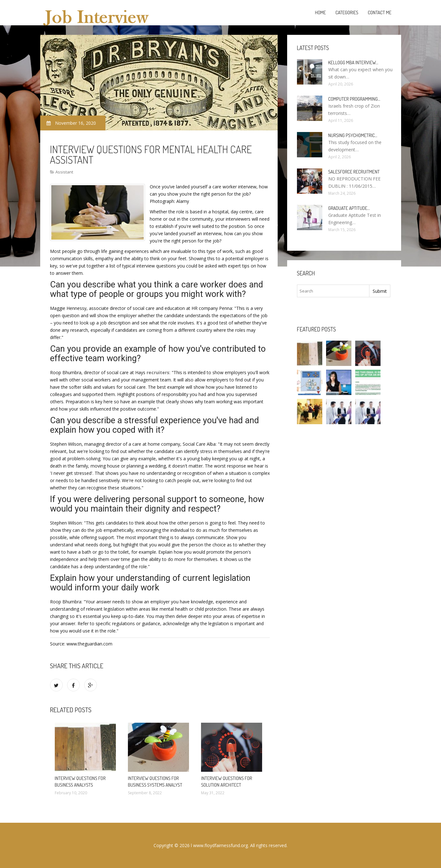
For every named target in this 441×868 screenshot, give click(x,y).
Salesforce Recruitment (354, 172)
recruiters (158, 372)
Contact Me (380, 13)
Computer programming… (354, 99)
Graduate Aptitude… (349, 208)
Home (321, 13)
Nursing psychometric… (353, 135)
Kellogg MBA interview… (353, 63)
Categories (347, 13)
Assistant (64, 172)
